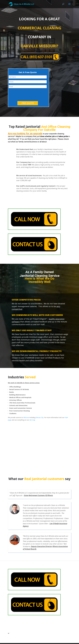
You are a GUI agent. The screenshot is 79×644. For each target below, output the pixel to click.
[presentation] (24, 86)
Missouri (26, 409)
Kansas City (40, 409)
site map (32, 412)
